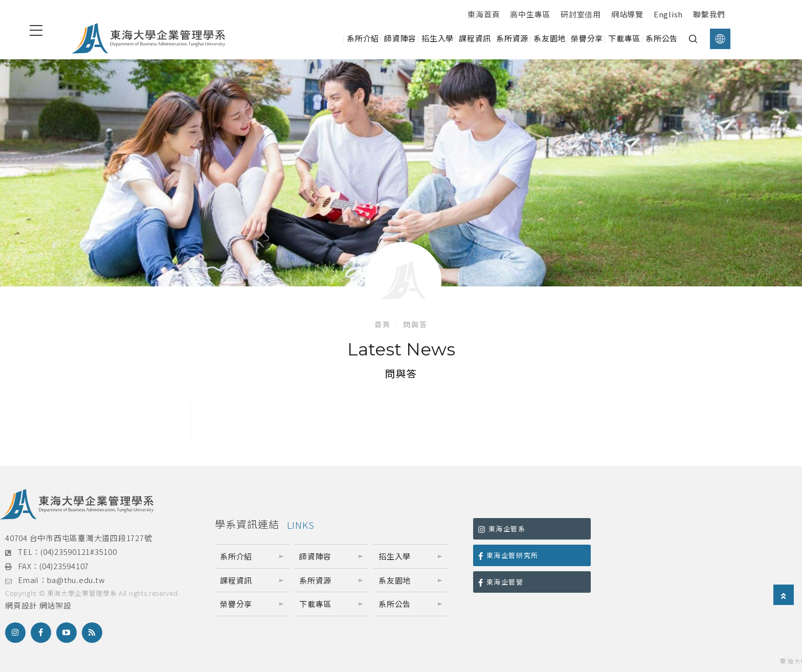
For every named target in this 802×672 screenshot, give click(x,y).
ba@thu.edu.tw (76, 580)
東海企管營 (501, 582)
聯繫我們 (709, 14)
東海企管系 (502, 529)
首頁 (383, 324)
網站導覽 (627, 14)
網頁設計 (21, 605)
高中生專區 (530, 14)
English (668, 14)
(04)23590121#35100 (79, 552)
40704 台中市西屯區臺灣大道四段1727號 (79, 538)
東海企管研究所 (508, 555)
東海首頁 (484, 14)
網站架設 (55, 605)
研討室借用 (581, 14)
